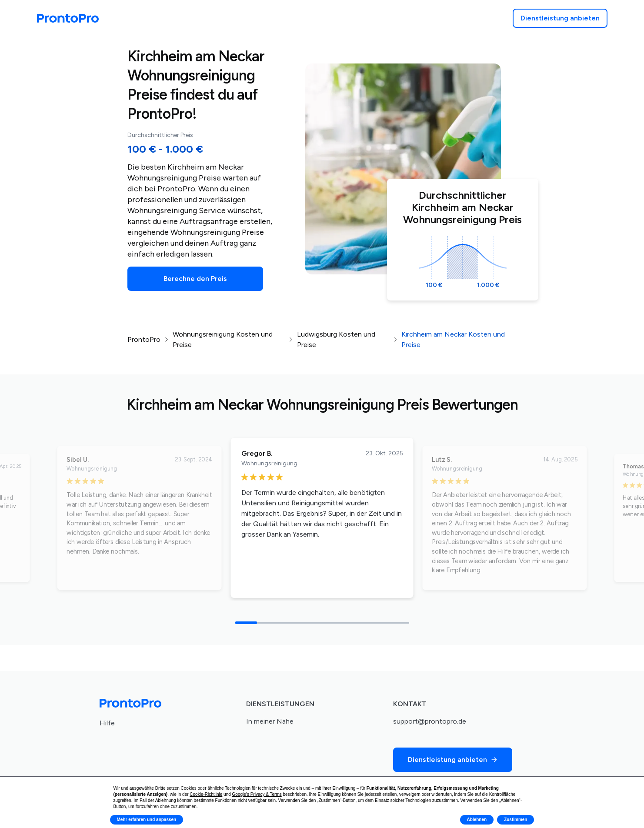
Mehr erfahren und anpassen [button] (147, 820)
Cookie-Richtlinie (206, 794)
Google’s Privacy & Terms (257, 794)
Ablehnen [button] (477, 820)
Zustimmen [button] (516, 820)
